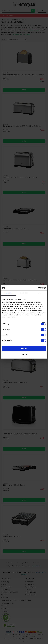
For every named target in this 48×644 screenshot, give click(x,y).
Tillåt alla (24, 349)
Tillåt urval (24, 354)
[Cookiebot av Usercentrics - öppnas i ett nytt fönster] (38, 288)
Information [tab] (24, 293)
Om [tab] (40, 293)
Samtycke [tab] (8, 293)
